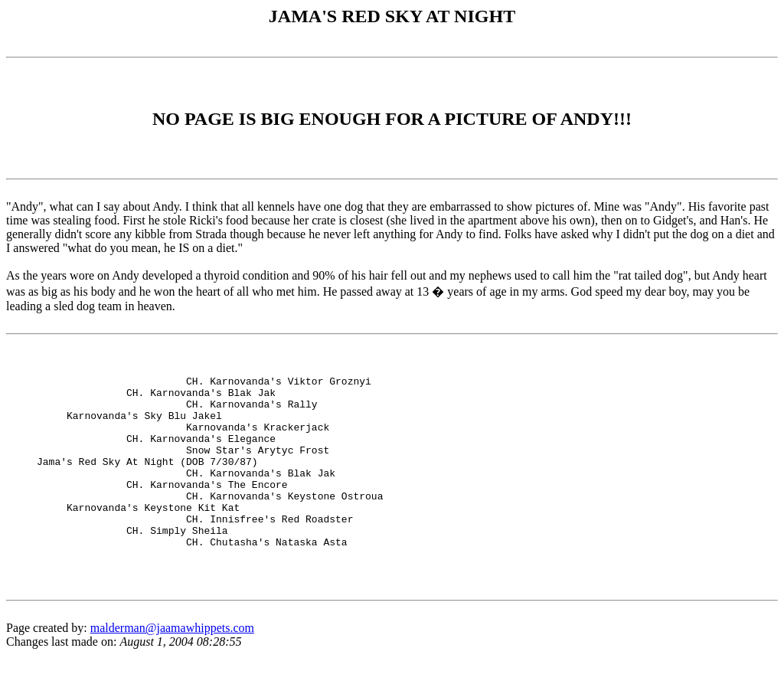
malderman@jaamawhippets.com (172, 667)
